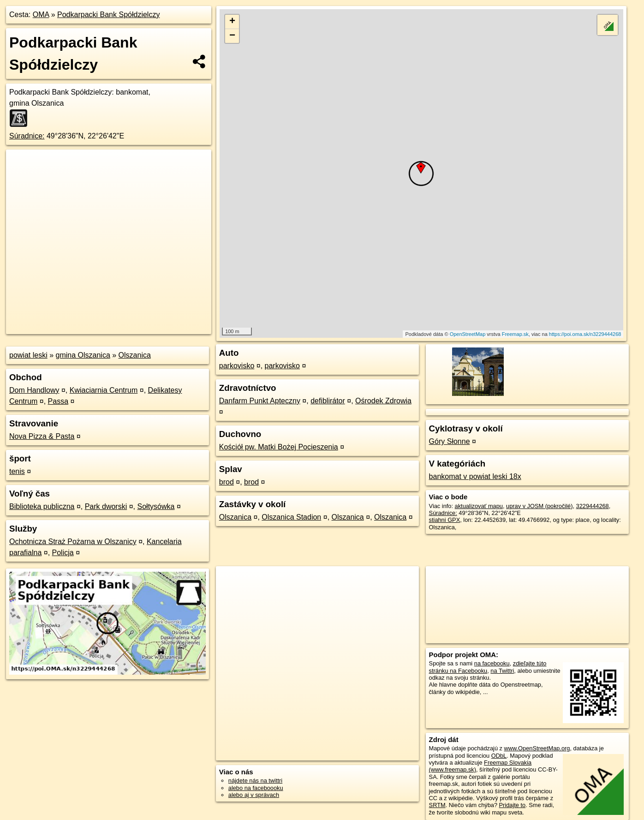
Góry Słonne (450, 441)
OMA (41, 15)
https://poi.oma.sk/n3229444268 (585, 334)
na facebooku (492, 663)
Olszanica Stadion (291, 517)
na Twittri (502, 671)
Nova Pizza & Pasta (42, 436)
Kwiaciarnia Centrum (104, 390)
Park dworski (106, 506)
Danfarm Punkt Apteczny (260, 401)
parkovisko (237, 366)
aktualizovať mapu (479, 506)
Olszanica (135, 355)
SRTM (437, 805)
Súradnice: (27, 136)
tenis (17, 471)
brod (227, 482)
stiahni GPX (445, 520)
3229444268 (593, 506)
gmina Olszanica (83, 355)
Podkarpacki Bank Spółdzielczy (108, 15)
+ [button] (232, 22)
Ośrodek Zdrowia (383, 401)
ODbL (499, 756)
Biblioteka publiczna (42, 506)
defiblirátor (328, 401)
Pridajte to (513, 805)
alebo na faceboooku (256, 788)
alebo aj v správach (254, 795)
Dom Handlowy (34, 390)
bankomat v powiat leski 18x (475, 476)
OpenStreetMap (468, 334)
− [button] (232, 36)
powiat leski (28, 355)
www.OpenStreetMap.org (537, 748)
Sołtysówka (156, 506)
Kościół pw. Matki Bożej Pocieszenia (279, 447)
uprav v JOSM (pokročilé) (539, 506)
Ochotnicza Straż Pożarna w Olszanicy (73, 542)
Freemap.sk (515, 334)
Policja (63, 553)
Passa (58, 401)
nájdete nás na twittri (255, 781)
